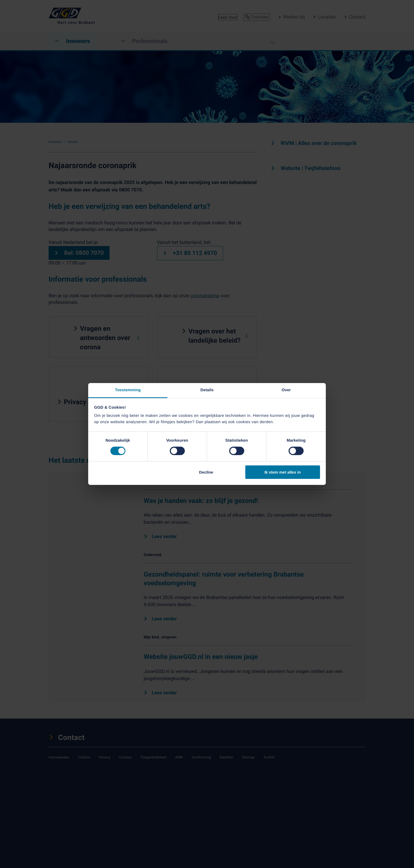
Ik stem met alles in (283, 472)
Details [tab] (207, 390)
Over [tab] (286, 390)
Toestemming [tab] (128, 390)
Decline (206, 472)
